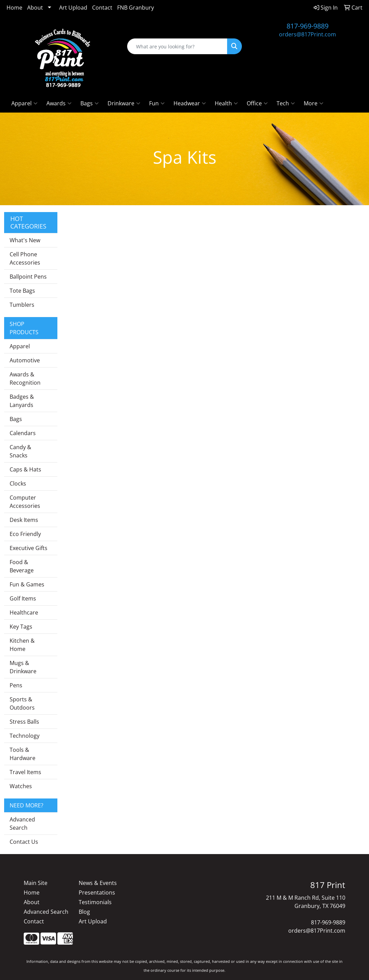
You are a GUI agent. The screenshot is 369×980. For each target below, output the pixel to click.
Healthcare (24, 612)
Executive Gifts (29, 548)
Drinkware (124, 103)
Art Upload (73, 8)
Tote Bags (22, 291)
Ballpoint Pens (28, 277)
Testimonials (95, 902)
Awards (59, 103)
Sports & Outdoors (22, 703)
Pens (16, 685)
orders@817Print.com (307, 34)
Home (14, 8)
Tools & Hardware (23, 754)
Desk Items (24, 520)
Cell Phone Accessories (25, 258)
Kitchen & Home (22, 645)
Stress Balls (24, 722)
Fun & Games (27, 584)
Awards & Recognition (25, 378)
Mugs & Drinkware (23, 667)
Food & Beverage (22, 566)
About (35, 8)
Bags (90, 103)
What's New (25, 240)
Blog (84, 912)
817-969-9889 (307, 26)
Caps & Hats (25, 469)
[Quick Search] (177, 46)
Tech (286, 103)
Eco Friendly (25, 534)
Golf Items (23, 598)
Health (226, 103)
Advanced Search (22, 824)
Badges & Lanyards (22, 401)
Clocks (18, 483)
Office (257, 103)
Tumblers (22, 305)
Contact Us (24, 842)
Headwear (190, 103)
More (314, 103)
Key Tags (21, 627)
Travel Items (25, 772)
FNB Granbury (136, 8)
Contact (102, 8)
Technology (25, 736)
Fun (157, 103)
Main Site (36, 883)
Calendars (23, 433)
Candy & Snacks (20, 451)
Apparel (24, 103)
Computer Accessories (25, 502)
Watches (21, 786)
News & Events (98, 883)
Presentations (97, 892)
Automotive (25, 360)
